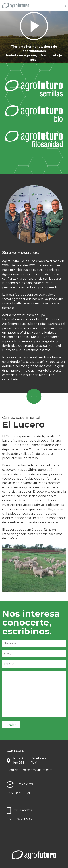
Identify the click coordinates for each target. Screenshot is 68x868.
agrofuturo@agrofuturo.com (31, 770)
